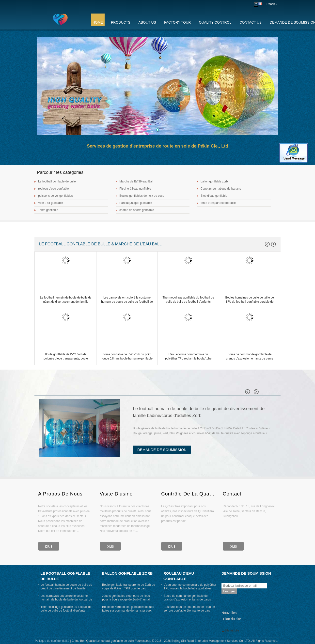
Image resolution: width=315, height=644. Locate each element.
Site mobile (230, 630)
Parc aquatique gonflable (136, 203)
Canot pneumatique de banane (221, 189)
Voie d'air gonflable (51, 203)
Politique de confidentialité (52, 641)
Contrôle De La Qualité (188, 494)
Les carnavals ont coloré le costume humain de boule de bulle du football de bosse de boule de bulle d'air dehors (127, 302)
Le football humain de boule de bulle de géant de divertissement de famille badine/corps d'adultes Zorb (66, 302)
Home (98, 22)
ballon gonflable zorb (214, 181)
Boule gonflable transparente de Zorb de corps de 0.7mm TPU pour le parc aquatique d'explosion (129, 588)
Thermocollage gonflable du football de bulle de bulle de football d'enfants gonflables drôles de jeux (188, 302)
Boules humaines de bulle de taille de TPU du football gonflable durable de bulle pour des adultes (249, 302)
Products (121, 22)
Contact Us (251, 22)
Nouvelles (229, 613)
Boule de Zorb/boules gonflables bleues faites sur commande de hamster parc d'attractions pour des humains (128, 611)
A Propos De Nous (60, 494)
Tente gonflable (48, 210)
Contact (232, 494)
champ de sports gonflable (137, 210)
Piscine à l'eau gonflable (135, 189)
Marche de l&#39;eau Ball (136, 181)
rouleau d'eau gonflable (53, 189)
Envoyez (229, 591)
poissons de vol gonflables (55, 196)
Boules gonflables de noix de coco (142, 196)
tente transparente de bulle (218, 203)
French (272, 4)
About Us (147, 22)
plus (49, 546)
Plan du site (232, 619)
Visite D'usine (116, 494)
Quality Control (215, 22)
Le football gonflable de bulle (57, 181)
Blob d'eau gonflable (214, 196)
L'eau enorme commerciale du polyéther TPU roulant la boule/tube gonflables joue (188, 359)
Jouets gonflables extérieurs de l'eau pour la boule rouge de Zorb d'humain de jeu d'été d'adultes (127, 599)
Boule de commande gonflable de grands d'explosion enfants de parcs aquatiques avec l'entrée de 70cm (250, 359)
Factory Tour (177, 22)
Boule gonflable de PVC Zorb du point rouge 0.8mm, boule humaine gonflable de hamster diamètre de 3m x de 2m (127, 359)
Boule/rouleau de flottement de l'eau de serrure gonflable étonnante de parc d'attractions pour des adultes (189, 611)
